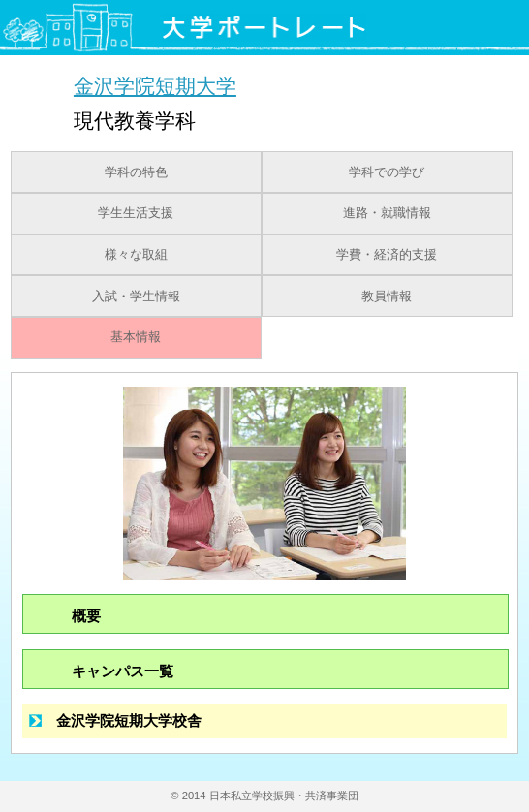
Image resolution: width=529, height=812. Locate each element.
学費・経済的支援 (387, 255)
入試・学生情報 (136, 297)
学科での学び (387, 172)
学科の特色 (136, 172)
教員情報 (387, 297)
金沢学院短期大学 (155, 86)
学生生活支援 (136, 213)
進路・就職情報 (387, 213)
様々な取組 (136, 255)
